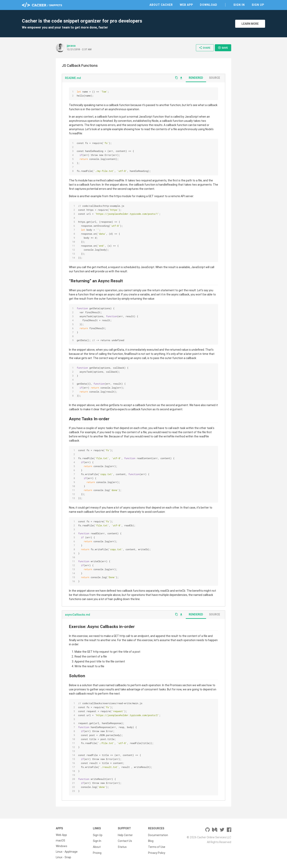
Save (223, 48)
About (97, 846)
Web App (186, 5)
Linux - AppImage (67, 852)
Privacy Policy (157, 852)
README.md (73, 78)
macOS (60, 840)
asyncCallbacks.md (78, 615)
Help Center (125, 835)
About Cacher (161, 5)
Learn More (250, 24)
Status (122, 846)
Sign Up (258, 5)
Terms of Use (157, 846)
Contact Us (125, 840)
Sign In (239, 5)
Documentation (158, 835)
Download (209, 5)
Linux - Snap (63, 857)
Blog (151, 840)
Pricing (97, 852)
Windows (61, 846)
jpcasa (71, 46)
